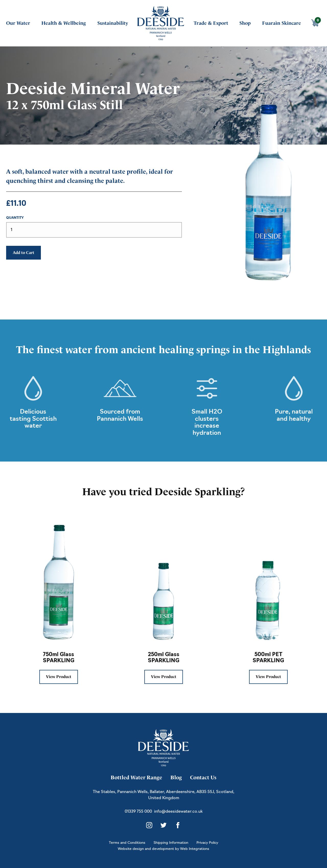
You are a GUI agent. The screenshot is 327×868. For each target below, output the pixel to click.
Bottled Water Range (136, 777)
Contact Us (203, 777)
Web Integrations (195, 849)
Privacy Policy (207, 843)
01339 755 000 (138, 812)
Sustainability (113, 23)
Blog (176, 777)
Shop (245, 23)
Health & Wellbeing (64, 23)
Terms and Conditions (127, 843)
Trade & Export (211, 23)
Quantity (15, 218)
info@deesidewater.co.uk (178, 812)
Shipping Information (171, 843)
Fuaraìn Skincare (282, 23)
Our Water (18, 23)
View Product (59, 677)
